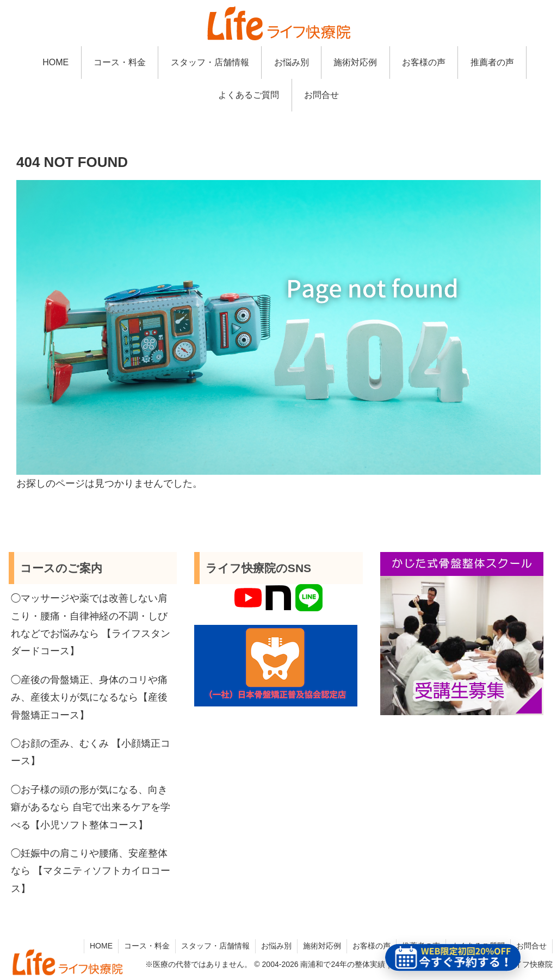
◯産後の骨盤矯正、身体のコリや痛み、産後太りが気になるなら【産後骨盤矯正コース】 (89, 697)
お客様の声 (372, 946)
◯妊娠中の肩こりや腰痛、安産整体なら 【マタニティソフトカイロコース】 (91, 871)
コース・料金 (147, 946)
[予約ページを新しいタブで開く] (453, 957)
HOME (101, 946)
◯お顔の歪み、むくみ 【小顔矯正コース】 (91, 752)
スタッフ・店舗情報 (215, 946)
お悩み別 (276, 946)
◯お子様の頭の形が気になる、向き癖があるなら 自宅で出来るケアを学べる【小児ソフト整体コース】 (91, 807)
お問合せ (531, 946)
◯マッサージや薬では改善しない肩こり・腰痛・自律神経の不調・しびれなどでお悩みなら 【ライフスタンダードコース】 (91, 625)
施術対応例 (322, 946)
